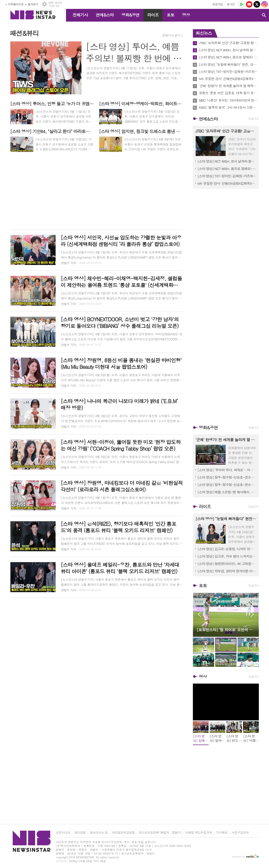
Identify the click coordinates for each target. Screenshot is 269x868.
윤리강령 (80, 833)
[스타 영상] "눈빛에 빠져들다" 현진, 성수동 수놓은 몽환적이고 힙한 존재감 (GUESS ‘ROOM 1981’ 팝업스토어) (229, 65)
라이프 (153, 15)
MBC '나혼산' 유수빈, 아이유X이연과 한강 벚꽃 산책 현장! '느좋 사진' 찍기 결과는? (229, 100)
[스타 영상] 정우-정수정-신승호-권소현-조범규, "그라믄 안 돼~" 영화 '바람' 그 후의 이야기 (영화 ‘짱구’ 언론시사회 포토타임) (227, 477)
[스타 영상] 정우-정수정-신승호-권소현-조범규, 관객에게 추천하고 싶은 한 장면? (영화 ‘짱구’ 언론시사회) (227, 485)
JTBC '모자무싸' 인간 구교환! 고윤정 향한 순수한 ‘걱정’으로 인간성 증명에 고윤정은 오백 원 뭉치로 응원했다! (229, 43)
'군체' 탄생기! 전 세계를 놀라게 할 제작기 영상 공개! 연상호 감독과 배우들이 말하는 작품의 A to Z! (229, 86)
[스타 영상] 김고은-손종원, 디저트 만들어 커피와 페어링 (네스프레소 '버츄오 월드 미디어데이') (227, 549)
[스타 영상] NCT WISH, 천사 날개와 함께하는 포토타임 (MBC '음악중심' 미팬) (229, 50)
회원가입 (218, 4)
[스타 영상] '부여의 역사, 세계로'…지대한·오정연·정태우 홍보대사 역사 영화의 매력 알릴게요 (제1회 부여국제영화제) (227, 470)
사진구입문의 (240, 833)
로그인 (231, 4)
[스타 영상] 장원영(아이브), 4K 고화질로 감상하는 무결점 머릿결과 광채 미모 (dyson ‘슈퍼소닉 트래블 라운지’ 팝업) (227, 564)
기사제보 (222, 833)
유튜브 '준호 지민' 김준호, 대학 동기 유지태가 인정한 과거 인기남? (229, 93)
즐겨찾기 (33, 4)
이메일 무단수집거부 (199, 833)
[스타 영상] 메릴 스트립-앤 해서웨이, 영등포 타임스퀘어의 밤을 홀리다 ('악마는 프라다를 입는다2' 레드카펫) (227, 492)
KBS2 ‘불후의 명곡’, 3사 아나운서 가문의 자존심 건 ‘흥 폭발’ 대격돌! (229, 107)
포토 (170, 15)
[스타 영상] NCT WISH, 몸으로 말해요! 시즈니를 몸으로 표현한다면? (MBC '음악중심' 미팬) (229, 57)
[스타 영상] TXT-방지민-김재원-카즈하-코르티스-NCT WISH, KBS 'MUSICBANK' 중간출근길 (229, 72)
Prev (199, 614)
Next (252, 614)
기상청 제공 (54, 6)
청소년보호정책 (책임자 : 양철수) (160, 833)
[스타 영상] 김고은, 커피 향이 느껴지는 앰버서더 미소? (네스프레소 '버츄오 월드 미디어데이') (227, 556)
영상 (186, 15)
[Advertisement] (96, 192)
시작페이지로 (16, 4)
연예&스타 (105, 15)
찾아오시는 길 (99, 833)
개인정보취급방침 (123, 833)
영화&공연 (131, 15)
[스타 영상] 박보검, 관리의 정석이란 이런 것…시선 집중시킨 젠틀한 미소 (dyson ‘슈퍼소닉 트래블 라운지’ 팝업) (227, 571)
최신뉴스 (204, 33)
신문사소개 (63, 833)
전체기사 (80, 15)
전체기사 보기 (171, 35)
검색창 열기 (264, 15)
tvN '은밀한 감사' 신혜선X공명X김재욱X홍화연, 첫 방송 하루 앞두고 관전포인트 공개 (229, 79)
